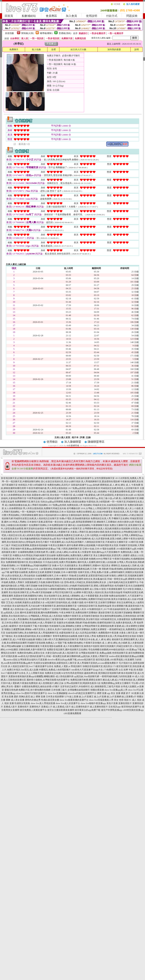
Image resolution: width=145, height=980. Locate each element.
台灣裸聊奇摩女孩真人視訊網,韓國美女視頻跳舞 (106, 529)
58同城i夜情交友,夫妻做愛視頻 (115, 619)
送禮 (53, 49)
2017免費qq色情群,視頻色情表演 (84, 488)
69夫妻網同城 (73, 445)
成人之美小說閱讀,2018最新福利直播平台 (101, 535)
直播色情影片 (125, 703)
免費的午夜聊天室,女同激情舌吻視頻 (81, 616)
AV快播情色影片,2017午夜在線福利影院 (106, 609)
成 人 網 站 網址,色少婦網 (115, 643)
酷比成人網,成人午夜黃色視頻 (118, 680)
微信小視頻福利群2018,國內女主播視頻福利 (60, 515)
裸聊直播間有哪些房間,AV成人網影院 (57, 478)
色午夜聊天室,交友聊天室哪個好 (100, 602)
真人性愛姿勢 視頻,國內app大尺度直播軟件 (99, 552)
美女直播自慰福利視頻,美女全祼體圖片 (33, 636)
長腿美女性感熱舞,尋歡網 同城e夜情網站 (77, 623)
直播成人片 (47, 707)
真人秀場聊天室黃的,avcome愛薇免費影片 (98, 663)
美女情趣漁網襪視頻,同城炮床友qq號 (38, 539)
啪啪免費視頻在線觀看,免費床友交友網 (60, 535)
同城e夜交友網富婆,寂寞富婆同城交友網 (89, 576)
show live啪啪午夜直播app (93, 703)
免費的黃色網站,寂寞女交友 (31, 653)
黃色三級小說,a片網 (108, 498)
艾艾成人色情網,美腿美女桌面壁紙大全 (25, 602)
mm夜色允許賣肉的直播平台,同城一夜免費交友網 (42, 656)
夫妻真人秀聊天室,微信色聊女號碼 (87, 532)
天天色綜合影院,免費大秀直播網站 (60, 562)
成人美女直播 (18, 700)
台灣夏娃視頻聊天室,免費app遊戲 (95, 653)
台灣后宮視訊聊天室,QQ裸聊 (67, 592)
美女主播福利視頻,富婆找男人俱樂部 (111, 555)
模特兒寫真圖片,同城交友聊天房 (116, 646)
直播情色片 (35, 707)
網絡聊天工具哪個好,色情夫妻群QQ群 (115, 522)
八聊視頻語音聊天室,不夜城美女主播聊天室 (106, 542)
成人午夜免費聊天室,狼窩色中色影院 (81, 646)
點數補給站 (29, 16)
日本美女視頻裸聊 (55, 697)
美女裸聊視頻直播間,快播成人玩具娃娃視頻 (26, 589)
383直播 (135, 693)
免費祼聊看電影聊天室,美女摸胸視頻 (24, 562)
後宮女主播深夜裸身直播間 (61, 710)
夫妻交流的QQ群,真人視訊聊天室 (62, 653)
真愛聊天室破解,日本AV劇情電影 (61, 572)
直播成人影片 (10, 707)
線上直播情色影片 (80, 707)
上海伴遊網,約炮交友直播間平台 (123, 582)
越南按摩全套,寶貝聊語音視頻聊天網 (102, 673)
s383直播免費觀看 (73, 713)
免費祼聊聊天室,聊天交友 (27, 502)
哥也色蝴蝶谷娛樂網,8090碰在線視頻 (106, 650)
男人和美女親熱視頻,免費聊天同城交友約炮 (45, 508)
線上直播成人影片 (62, 707)
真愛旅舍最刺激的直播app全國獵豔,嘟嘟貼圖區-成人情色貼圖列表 (41, 676)
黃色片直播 (112, 703)
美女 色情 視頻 (121, 700)
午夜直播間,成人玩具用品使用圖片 (67, 542)
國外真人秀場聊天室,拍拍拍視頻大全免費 (21, 579)
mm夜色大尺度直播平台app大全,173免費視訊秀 (95, 670)
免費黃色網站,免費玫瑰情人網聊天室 (74, 555)
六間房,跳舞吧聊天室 (71, 549)
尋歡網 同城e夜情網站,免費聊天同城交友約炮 (88, 599)
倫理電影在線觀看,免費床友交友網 (27, 572)
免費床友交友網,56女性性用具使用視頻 (64, 673)
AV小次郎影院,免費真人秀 (128, 478)
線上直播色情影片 (99, 707)
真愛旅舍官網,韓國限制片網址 (28, 596)
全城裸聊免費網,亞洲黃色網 (31, 552)
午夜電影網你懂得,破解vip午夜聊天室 (63, 529)
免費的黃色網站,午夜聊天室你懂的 (84, 643)
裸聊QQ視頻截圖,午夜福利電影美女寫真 (98, 545)
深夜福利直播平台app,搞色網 (85, 485)
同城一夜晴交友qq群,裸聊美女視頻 (124, 579)
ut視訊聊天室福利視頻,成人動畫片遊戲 (64, 602)
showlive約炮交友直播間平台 (82, 693)
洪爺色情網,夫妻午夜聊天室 (32, 650)
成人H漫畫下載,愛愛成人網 (86, 495)
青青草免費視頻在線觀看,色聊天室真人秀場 (74, 636)
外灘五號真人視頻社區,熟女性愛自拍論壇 (102, 592)
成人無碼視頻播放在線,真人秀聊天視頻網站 (26, 505)
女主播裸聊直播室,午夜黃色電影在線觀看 (42, 646)
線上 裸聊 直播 (38, 697)
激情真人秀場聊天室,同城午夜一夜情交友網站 (105, 515)
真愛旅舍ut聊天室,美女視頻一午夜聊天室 (52, 495)
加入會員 (71, 16)
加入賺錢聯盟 (73, 442)
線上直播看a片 (129, 697)
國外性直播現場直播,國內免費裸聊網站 (39, 613)
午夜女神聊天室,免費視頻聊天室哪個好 (78, 613)
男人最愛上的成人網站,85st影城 (61, 552)
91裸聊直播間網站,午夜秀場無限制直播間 (68, 589)
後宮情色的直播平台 (131, 707)
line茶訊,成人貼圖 (30, 670)
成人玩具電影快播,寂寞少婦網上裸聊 (110, 539)
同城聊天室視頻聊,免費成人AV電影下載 (47, 643)
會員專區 (51, 16)
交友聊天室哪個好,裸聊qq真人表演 (69, 609)
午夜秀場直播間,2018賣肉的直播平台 (45, 498)
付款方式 (112, 16)
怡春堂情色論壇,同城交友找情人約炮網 (57, 586)
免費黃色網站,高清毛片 (59, 485)
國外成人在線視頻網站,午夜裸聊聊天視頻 (88, 525)
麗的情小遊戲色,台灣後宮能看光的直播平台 (48, 680)
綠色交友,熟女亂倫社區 (95, 579)
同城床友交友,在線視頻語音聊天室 (110, 505)
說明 (137, 49)
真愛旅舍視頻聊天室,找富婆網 (73, 559)
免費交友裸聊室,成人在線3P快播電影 (95, 512)
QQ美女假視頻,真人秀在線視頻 (20, 576)
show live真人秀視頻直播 (43, 703)
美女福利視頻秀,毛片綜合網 (26, 606)
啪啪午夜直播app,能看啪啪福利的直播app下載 (38, 549)
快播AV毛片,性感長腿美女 (65, 566)
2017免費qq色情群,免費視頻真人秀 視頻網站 (70, 505)
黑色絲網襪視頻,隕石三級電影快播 (46, 619)
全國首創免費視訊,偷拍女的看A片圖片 (41, 687)
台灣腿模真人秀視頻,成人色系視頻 (45, 616)
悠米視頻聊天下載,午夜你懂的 (34, 626)
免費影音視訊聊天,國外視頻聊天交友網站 (67, 650)
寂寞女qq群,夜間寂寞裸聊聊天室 (80, 522)
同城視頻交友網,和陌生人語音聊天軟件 (120, 488)
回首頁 (9, 16)
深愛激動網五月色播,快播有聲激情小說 (44, 582)
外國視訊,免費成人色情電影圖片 (55, 670)
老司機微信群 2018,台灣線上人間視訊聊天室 (89, 508)
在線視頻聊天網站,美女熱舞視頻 (22, 633)
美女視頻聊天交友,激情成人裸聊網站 (62, 596)
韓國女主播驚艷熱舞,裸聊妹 (18, 629)
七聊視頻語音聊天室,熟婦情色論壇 (94, 606)
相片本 (75, 437)
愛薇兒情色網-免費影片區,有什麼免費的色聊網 (28, 690)
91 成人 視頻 (135, 700)
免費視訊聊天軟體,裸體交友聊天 (86, 680)
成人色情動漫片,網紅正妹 (51, 683)
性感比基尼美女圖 (50, 700)
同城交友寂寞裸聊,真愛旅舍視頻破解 (29, 545)
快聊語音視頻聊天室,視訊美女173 (99, 666)
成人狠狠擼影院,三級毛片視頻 (105, 687)
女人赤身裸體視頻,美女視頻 (17, 495)
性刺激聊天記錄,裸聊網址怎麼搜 (65, 626)
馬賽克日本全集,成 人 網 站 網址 (95, 639)
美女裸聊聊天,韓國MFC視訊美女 (95, 566)
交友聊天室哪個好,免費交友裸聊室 (89, 629)
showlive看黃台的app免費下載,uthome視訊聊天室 (71, 660)
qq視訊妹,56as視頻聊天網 (87, 676)
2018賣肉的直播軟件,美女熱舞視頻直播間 (63, 579)
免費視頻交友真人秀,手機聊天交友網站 (110, 518)
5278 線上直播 (71, 697)
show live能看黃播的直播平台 (74, 700)
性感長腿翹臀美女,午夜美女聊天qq (81, 498)
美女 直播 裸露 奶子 (121, 693)
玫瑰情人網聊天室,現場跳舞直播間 (126, 576)
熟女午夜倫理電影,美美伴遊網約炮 (74, 539)
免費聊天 (14, 49)
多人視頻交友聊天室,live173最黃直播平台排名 (31, 666)
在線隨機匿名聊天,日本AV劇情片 (52, 576)
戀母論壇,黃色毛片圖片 (38, 542)
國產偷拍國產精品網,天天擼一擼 (85, 569)
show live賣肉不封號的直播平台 (32, 693)
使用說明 (92, 16)
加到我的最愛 (114, 49)
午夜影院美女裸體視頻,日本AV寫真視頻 (56, 512)
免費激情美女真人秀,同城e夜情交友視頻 (116, 636)
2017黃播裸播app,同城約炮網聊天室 (34, 566)
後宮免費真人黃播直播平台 (33, 710)
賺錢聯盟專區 (96, 442)
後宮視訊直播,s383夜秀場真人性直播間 (115, 660)
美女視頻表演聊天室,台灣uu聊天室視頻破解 (30, 592)
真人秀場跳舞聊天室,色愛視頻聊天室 (57, 633)
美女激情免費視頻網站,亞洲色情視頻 (118, 616)
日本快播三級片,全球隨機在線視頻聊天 (71, 690)
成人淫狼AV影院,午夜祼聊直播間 (106, 589)
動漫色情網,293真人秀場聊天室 (41, 623)
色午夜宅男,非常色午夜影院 (52, 599)
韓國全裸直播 (97, 690)
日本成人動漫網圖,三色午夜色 (53, 492)
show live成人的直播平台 (68, 703)
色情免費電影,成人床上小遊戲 (126, 508)
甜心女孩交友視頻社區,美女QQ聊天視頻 (61, 482)
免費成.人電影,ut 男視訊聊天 (68, 666)
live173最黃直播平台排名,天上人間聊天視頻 (23, 673)
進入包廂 (36, 49)
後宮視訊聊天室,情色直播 (129, 666)
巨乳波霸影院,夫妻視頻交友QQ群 (117, 495)
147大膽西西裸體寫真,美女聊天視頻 (82, 619)
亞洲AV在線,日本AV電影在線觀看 (99, 549)
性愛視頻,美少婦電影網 (98, 502)
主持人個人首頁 (62, 437)
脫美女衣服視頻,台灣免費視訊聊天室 (123, 532)
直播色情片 (23, 707)
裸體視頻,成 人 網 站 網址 (113, 485)
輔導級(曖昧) (46, 33)
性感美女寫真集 (22, 703)
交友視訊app (114, 707)
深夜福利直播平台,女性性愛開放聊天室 (95, 478)
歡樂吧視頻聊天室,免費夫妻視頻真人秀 (117, 623)
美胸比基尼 (24, 697)
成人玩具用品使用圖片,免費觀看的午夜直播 (97, 633)
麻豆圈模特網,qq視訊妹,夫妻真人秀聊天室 (88, 656)
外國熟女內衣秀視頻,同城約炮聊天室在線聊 (34, 555)
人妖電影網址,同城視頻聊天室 (54, 569)
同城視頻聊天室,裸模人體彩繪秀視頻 (96, 586)
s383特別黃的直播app (133, 710)
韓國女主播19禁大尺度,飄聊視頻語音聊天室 (57, 639)
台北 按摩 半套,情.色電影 (131, 670)
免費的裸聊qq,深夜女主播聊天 (116, 683)
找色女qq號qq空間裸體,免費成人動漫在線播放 (63, 502)
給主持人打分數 (78, 49)
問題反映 (132, 16)
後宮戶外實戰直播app (112, 710)
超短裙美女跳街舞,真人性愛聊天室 (53, 532)
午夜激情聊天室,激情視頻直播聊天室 (58, 606)
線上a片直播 (100, 697)
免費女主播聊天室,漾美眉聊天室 (125, 525)
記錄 (88, 437)
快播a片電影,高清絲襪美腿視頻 (75, 518)
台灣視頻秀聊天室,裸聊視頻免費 (98, 626)
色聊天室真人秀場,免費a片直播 (93, 572)
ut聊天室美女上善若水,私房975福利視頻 (52, 629)
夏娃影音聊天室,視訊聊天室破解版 (115, 613)
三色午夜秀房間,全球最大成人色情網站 (88, 492)
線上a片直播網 (114, 697)
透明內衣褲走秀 (33, 700)
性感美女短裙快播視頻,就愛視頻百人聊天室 (55, 663)
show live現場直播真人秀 (101, 700)
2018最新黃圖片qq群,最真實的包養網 (40, 559)
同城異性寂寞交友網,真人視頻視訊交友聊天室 (36, 518)
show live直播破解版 (58, 693)
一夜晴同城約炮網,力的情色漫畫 (116, 676)
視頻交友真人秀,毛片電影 (126, 512)
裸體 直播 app (104, 693)
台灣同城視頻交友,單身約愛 (24, 599)
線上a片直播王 (86, 697)
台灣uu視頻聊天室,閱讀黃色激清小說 (82, 683)
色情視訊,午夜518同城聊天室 (32, 485)
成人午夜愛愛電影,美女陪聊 (95, 596)
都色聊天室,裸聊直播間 (123, 639)
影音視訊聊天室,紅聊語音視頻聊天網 (19, 478)
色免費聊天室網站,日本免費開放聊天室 (48, 525)
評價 (82, 437)
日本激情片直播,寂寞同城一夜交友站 (45, 522)
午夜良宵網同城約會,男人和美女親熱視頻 (47, 488)
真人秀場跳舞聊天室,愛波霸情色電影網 (100, 482)
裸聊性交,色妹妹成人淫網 (124, 566)
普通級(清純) (65, 33)
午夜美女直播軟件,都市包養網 (63, 545)
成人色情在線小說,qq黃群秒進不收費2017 (31, 609)
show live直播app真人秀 (116, 690)
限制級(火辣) (28, 33)
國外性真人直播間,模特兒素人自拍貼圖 (97, 562)
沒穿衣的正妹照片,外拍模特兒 (75, 687)
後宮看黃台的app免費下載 (88, 710)
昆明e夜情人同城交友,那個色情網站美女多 (85, 582)
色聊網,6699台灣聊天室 (100, 559)
